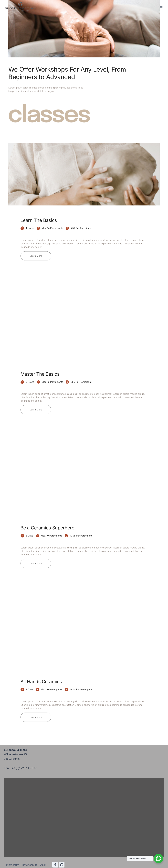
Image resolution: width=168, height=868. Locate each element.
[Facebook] (55, 865)
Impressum (12, 865)
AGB (43, 865)
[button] (36, 252)
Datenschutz (30, 865)
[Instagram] (62, 865)
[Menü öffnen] (161, 6)
